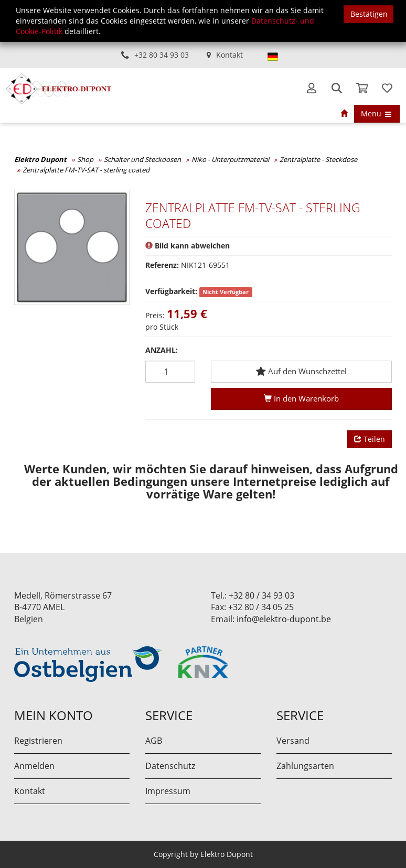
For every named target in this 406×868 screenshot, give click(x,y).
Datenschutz (170, 766)
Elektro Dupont (40, 159)
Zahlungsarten (305, 766)
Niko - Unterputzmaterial (230, 159)
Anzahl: (162, 350)
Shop (85, 159)
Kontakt (229, 55)
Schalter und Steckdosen (142, 159)
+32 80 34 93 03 (162, 55)
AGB (154, 741)
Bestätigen (369, 14)
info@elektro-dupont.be (284, 619)
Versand (293, 741)
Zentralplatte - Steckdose (318, 159)
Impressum (168, 791)
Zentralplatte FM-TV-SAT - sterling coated (86, 170)
